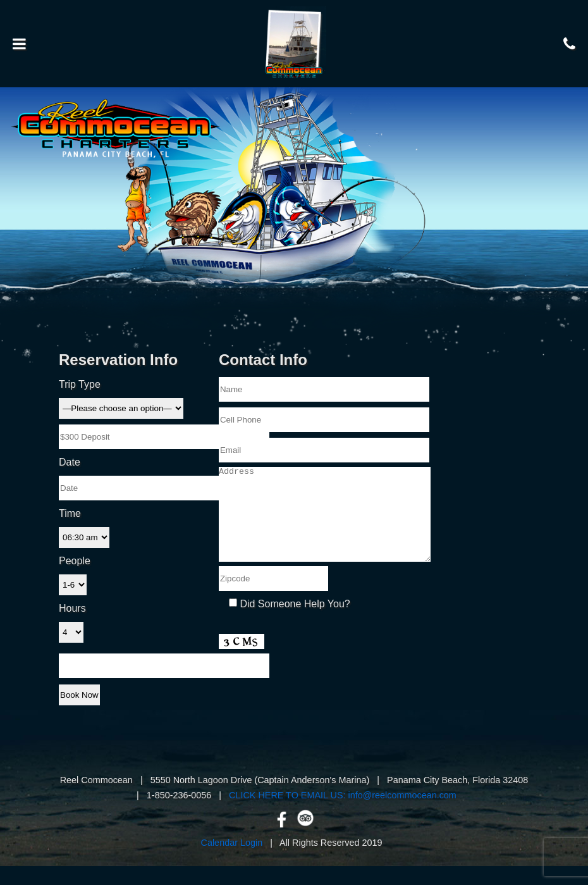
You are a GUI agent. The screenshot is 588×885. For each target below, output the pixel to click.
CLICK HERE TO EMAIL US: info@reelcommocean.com (343, 814)
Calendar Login (232, 862)
